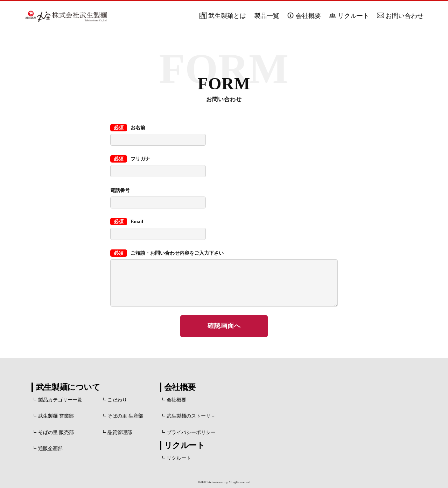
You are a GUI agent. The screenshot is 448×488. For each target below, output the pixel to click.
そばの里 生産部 (125, 416)
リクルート (353, 16)
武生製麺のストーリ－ (191, 416)
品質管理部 (120, 432)
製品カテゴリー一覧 (60, 400)
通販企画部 (50, 449)
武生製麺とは (227, 16)
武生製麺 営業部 (56, 416)
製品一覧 (267, 16)
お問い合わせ (405, 16)
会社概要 (308, 16)
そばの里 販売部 (56, 432)
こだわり (117, 400)
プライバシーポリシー (191, 432)
